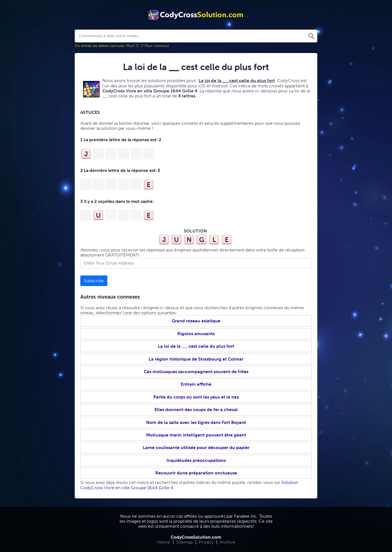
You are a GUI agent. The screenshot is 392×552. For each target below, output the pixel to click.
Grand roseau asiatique (196, 321)
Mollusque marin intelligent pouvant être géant (196, 435)
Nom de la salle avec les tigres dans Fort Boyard (196, 422)
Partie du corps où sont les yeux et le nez (196, 397)
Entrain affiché (196, 384)
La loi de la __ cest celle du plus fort (196, 346)
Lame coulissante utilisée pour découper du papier (196, 447)
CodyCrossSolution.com (196, 537)
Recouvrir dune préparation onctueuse (196, 473)
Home (164, 542)
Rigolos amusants (196, 334)
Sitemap (184, 542)
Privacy (206, 542)
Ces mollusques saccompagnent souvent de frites (196, 372)
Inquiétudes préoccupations (196, 460)
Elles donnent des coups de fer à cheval (196, 410)
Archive (227, 542)
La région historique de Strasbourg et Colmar (196, 359)
